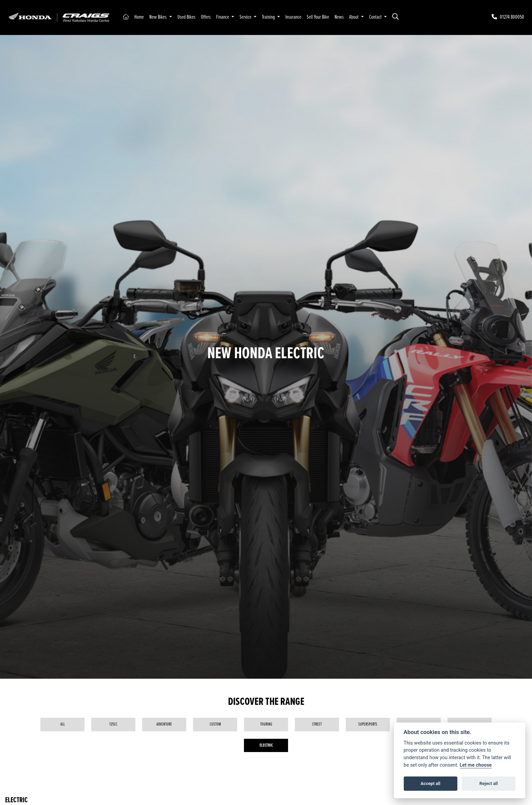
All (63, 724)
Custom (215, 724)
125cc (113, 724)
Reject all (489, 783)
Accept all (431, 783)
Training (269, 17)
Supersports (368, 724)
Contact (376, 17)
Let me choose (476, 765)
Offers (206, 17)
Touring (266, 724)
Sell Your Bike (318, 17)
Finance (223, 17)
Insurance (293, 17)
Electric (266, 745)
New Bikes (158, 17)
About (354, 17)
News (339, 17)
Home (139, 17)
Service (246, 17)
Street (317, 724)
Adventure (164, 724)
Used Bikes (186, 17)
